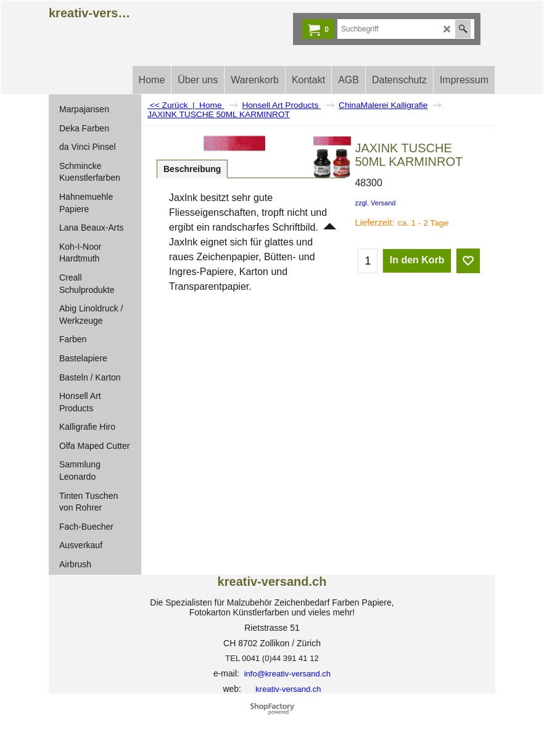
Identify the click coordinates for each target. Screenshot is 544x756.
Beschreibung (192, 169)
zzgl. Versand (375, 203)
